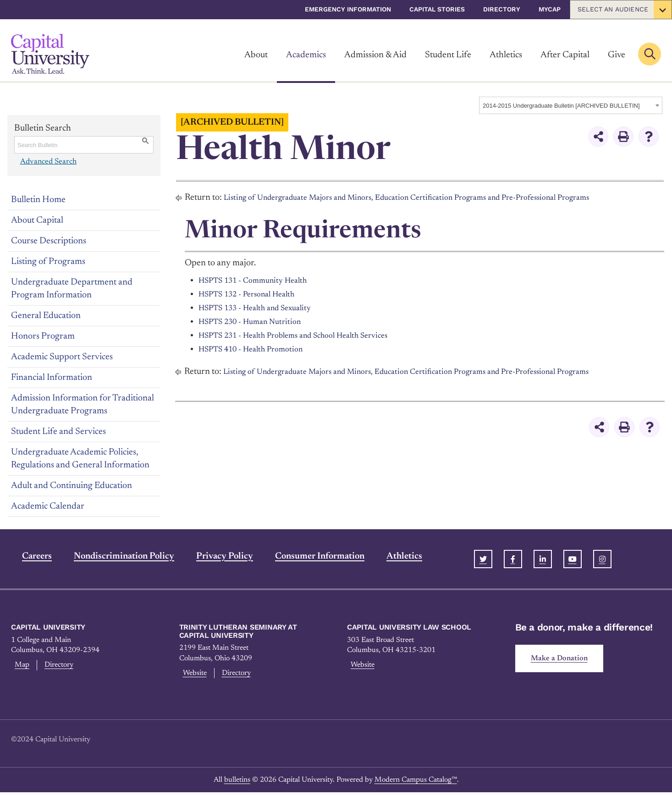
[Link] (50, 54)
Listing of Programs (48, 262)
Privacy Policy (214, 556)
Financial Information (52, 378)
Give (617, 55)
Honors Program (43, 336)
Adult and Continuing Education (72, 486)
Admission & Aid (375, 55)
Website (194, 674)
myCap (550, 9)
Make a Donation (563, 660)
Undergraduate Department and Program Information (72, 289)
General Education (46, 316)
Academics (306, 55)
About (256, 55)
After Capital (565, 55)
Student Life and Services (58, 432)
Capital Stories (437, 9)
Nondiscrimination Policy (113, 556)
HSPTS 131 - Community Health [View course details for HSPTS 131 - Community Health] (261, 280)
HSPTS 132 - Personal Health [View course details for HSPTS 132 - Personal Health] (255, 294)
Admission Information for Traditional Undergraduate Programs (83, 405)
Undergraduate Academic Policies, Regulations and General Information (80, 459)
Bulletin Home (38, 200)
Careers (26, 556)
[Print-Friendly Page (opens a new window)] (623, 137)
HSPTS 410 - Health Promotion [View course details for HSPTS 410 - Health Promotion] (259, 349)
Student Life (448, 55)
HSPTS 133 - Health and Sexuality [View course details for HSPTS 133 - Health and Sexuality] (264, 308)
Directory (502, 9)
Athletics (506, 55)
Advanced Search (47, 161)
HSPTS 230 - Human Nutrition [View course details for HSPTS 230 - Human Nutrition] (257, 322)
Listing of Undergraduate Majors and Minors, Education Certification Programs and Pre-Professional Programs (432, 197)
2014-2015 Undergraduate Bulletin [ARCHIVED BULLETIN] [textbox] (561, 106)
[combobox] (571, 105)
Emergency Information (348, 9)
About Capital (37, 220)
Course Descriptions (49, 241)
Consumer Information (309, 556)
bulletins (237, 782)
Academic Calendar (48, 506)
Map (20, 666)
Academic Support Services (62, 357)
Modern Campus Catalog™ (416, 782)
